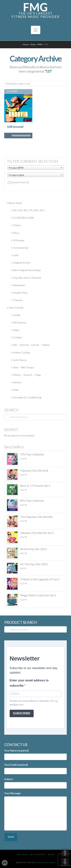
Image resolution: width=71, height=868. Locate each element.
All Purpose (19, 322)
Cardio (16, 315)
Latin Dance (19, 360)
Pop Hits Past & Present (26, 278)
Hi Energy (17, 240)
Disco (15, 233)
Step (15, 390)
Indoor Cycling (20, 352)
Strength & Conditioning (26, 397)
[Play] (7, 136)
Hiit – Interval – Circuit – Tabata (30, 345)
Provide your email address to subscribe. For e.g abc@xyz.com (33, 703)
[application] (18, 136)
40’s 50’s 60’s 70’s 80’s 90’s (28, 210)
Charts (16, 225)
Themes (17, 300)
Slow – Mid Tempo (22, 367)
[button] (36, 30)
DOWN (65, 862)
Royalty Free (19, 293)
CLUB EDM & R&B (22, 218)
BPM (40, 44)
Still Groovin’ (15, 127)
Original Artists (21, 263)
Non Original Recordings (26, 270)
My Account (38, 854)
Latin (15, 255)
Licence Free (20, 182)
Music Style (14, 203)
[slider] (21, 136)
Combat (17, 337)
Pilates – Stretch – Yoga (26, 375)
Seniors (16, 382)
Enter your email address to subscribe (29, 683)
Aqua (15, 330)
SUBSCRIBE (22, 713)
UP (65, 853)
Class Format (15, 308)
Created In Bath (46, 862)
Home (26, 44)
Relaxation (18, 285)
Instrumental (20, 248)
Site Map (22, 854)
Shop (33, 44)
